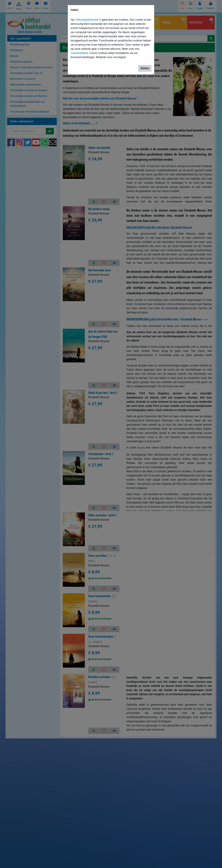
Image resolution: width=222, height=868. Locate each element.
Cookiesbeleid (79, 53)
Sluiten (145, 68)
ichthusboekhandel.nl (88, 20)
